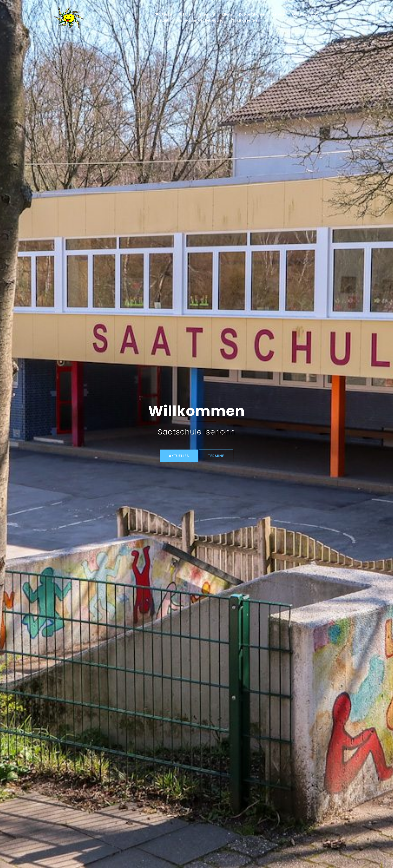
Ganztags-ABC (305, 14)
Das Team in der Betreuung (199, 20)
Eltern (227, 14)
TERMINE (216, 456)
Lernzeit (162, 20)
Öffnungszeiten (244, 20)
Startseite (163, 14)
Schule (185, 14)
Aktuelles (179, 456)
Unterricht (207, 14)
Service (279, 14)
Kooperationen (252, 14)
